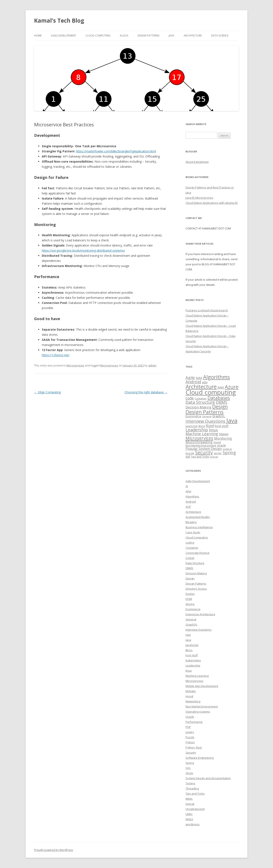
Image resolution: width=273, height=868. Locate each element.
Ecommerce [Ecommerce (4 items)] (193, 416)
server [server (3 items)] (218, 453)
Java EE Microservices (199, 198)
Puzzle (190, 737)
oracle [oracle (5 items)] (221, 445)
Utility (189, 814)
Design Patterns (148, 36)
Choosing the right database (146, 392)
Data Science (220, 36)
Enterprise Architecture (200, 614)
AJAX (188, 491)
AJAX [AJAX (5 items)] (199, 378)
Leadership (193, 665)
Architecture (193, 36)
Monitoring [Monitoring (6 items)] (223, 438)
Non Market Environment (202, 706)
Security (191, 753)
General (191, 619)
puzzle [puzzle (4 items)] (190, 453)
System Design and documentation (208, 778)
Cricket (190, 558)
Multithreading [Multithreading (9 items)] (199, 442)
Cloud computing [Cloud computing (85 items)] (211, 392)
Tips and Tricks (195, 794)
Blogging (191, 522)
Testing (190, 783)
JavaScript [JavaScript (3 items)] (192, 426)
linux (189, 671)
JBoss (189, 650)
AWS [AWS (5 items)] (221, 387)
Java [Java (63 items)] (232, 420)
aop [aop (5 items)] (205, 382)
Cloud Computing (197, 537)
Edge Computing (47, 392)
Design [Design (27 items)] (220, 407)
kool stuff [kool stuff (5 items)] (222, 426)
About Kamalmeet (197, 162)
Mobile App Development (202, 686)
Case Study (193, 532)
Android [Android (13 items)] (193, 382)
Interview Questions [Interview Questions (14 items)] (205, 421)
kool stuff (192, 655)
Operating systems (198, 712)
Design (190, 578)
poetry (190, 732)
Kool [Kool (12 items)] (210, 425)
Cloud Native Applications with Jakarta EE (212, 203)
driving (190, 604)
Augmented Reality (198, 517)
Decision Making (196, 573)
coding (190, 543)
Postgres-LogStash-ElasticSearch (207, 310)
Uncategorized (195, 809)
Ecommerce (193, 609)
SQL (188, 768)
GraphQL (191, 624)
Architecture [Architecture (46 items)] (201, 387)
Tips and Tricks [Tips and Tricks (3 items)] (200, 457)
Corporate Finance (197, 553)
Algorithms (192, 496)
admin (152, 365)
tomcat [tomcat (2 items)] (214, 457)
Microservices (75, 365)
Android (191, 502)
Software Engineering (200, 758)
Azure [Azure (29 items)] (232, 387)
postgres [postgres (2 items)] (227, 449)
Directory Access (196, 589)
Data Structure (195, 563)
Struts (189, 773)
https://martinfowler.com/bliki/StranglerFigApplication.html (116, 151)
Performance (194, 722)
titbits (189, 799)
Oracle (190, 717)
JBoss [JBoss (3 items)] (202, 426)
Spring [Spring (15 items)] (229, 453)
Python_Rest (194, 747)
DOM (189, 599)
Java (171, 36)
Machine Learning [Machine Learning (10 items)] (202, 434)
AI (187, 486)
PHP (188, 727)
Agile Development (64, 36)
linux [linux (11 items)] (213, 430)
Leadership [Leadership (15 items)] (197, 430)
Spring (190, 763)
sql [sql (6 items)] (188, 456)
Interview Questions (199, 630)
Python (190, 742)
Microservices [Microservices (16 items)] (199, 438)
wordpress (193, 824)
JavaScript (192, 645)
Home (38, 36)
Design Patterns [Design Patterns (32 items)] (205, 412)
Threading (192, 788)
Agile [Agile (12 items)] (190, 377)
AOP (188, 507)
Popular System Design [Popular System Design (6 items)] (204, 449)
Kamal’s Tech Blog (59, 20)
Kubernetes (193, 660)
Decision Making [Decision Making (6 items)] (198, 407)
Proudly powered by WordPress (54, 850)
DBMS (189, 568)
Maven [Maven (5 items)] (224, 434)
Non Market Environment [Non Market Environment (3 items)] (201, 446)
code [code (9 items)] (190, 398)
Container (192, 548)
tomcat (190, 804)
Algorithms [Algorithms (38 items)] (216, 377)
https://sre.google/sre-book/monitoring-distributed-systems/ (83, 250)
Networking (193, 701)
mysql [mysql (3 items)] (217, 442)
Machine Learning (197, 676)
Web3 (189, 819)
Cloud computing (98, 36)
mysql (189, 696)
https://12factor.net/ (56, 355)
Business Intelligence (199, 527)
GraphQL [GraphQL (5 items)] (219, 416)
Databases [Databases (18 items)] (219, 398)
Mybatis (191, 691)
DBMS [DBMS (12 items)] (221, 402)
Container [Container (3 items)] (201, 399)
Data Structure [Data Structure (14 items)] (200, 402)
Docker (190, 594)
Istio (188, 635)
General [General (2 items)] (207, 416)
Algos (124, 36)
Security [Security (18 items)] (204, 452)
